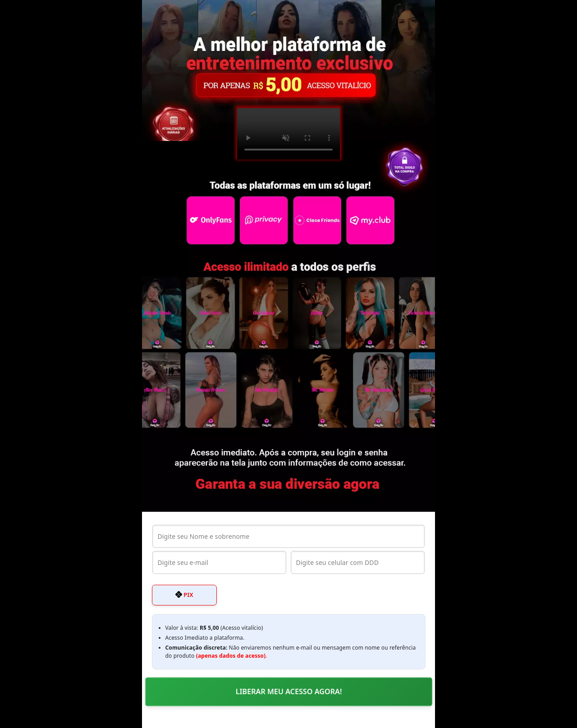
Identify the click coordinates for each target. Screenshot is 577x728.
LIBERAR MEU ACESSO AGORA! (289, 692)
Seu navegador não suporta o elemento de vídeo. (288, 134)
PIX (184, 595)
